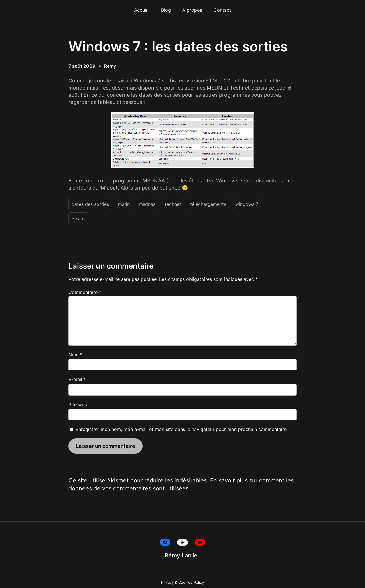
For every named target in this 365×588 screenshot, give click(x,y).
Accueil (142, 10)
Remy (110, 66)
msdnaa (147, 204)
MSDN (214, 88)
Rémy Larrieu (183, 555)
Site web (78, 404)
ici (130, 81)
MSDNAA (154, 181)
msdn (124, 204)
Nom (75, 355)
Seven (78, 218)
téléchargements (208, 204)
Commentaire (85, 292)
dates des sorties (90, 204)
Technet (240, 88)
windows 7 (247, 204)
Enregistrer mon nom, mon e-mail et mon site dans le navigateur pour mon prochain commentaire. (182, 429)
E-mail (77, 379)
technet (173, 204)
